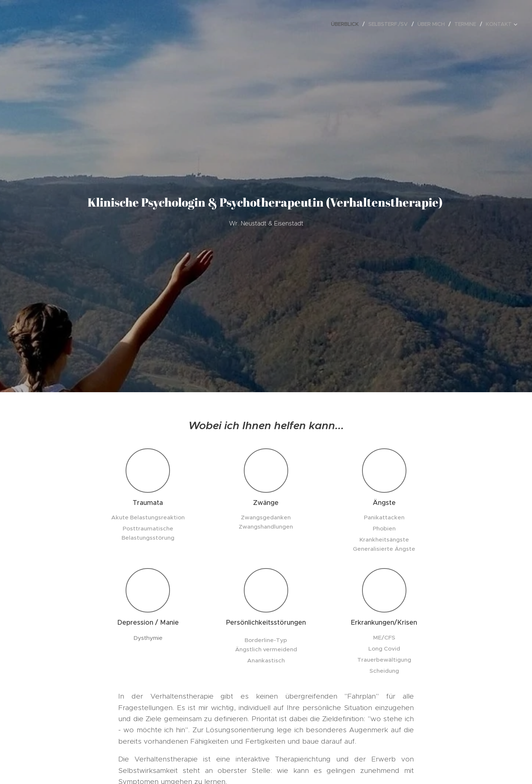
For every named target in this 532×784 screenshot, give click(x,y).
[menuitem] (347, 24)
